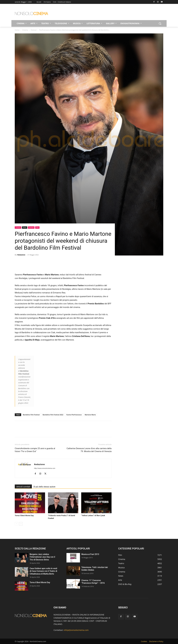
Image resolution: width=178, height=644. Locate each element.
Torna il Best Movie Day (24, 515)
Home (17, 30)
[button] (160, 23)
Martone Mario (90, 415)
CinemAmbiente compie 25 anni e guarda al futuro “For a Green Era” (35, 450)
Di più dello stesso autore (44, 487)
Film (37, 227)
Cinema (25, 30)
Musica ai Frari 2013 (90, 554)
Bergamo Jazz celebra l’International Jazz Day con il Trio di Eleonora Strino (42, 557)
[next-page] (21, 524)
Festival (34, 30)
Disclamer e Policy (156, 641)
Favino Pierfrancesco (74, 415)
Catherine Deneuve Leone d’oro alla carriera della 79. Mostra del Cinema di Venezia (89, 450)
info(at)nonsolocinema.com (76, 630)
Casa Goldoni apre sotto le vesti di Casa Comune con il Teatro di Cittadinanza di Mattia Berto (43, 571)
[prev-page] (16, 524)
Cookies (144, 641)
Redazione (21, 255)
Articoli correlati (23, 487)
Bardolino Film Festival (31, 415)
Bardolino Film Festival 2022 (53, 415)
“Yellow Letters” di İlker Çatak (93, 515)
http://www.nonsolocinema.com (45, 468)
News (25, 227)
